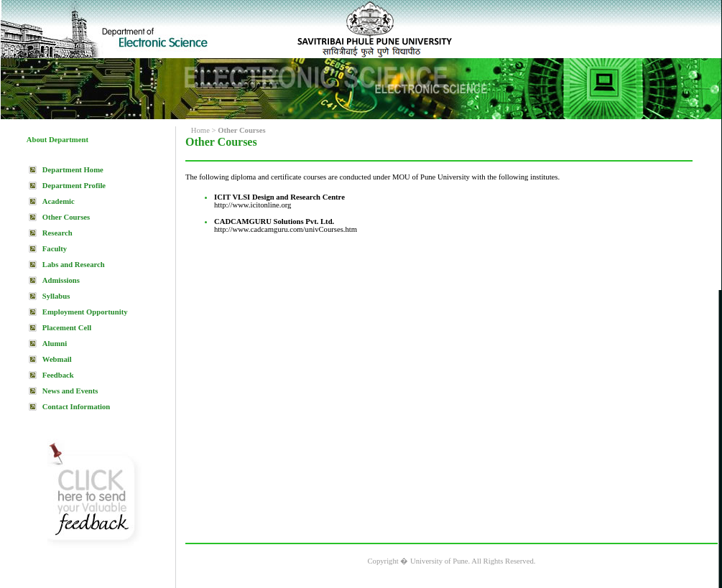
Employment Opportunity (85, 312)
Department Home (73, 170)
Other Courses (66, 217)
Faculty (55, 249)
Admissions (61, 280)
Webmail (57, 359)
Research (57, 233)
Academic (59, 201)
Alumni (55, 344)
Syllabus (56, 296)
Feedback (58, 375)
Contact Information (76, 407)
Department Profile (74, 186)
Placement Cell (67, 328)
